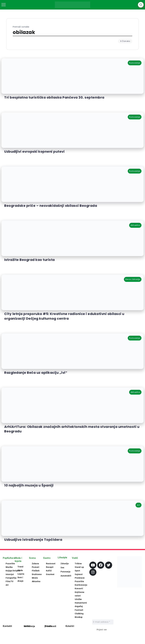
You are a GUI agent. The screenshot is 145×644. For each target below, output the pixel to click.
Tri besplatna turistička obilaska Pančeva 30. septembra (54, 97)
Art (7, 585)
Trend (20, 567)
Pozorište (10, 564)
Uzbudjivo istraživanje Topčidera (33, 540)
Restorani (51, 564)
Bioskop (79, 617)
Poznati (36, 567)
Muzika (9, 567)
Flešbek (36, 571)
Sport (77, 571)
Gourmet (50, 574)
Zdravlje (65, 564)
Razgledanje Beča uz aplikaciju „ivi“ (36, 373)
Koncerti (79, 588)
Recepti (50, 567)
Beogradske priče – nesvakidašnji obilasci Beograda (51, 206)
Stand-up (79, 567)
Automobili (66, 576)
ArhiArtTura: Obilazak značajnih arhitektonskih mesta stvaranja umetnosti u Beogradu (72, 429)
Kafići (49, 571)
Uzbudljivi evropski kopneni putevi (34, 152)
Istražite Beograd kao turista (30, 260)
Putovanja (66, 572)
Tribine (78, 564)
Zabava (35, 564)
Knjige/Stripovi (13, 571)
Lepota (21, 574)
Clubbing (79, 614)
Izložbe (78, 599)
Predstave (80, 578)
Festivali (79, 610)
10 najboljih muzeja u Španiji (29, 485)
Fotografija (11, 578)
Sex (62, 568)
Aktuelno (36, 581)
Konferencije (81, 585)
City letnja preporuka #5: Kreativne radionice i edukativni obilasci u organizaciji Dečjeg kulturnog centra (64, 316)
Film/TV (10, 581)
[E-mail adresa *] (103, 622)
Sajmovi (79, 574)
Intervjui (10, 574)
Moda (20, 570)
